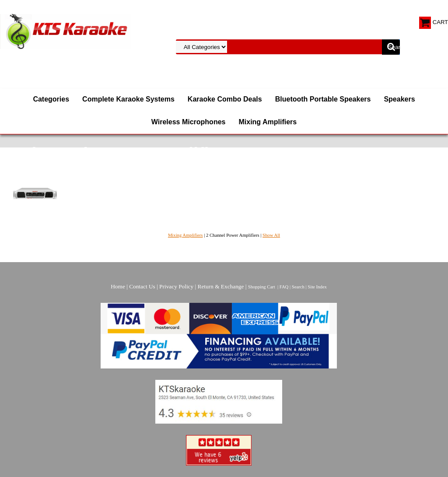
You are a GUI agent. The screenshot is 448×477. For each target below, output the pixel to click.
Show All (271, 235)
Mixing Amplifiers (268, 122)
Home (118, 286)
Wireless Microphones (189, 122)
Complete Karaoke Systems (128, 99)
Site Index (317, 287)
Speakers (399, 99)
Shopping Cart (262, 287)
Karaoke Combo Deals (225, 99)
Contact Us (142, 286)
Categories (51, 99)
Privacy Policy (176, 286)
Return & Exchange (221, 286)
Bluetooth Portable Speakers (323, 99)
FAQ (284, 287)
